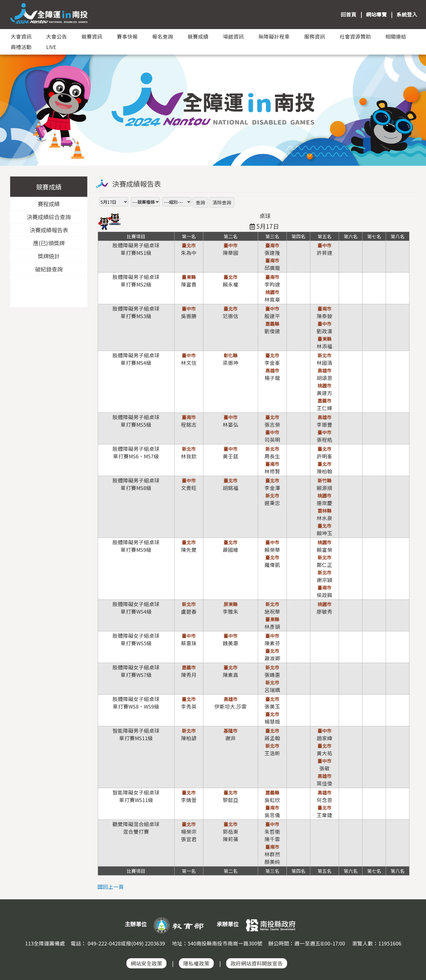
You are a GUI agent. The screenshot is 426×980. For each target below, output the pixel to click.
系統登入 (407, 14)
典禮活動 (21, 47)
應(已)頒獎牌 (49, 243)
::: (100, 14)
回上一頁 (111, 887)
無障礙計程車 (274, 36)
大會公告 (57, 36)
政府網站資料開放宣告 (257, 963)
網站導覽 (376, 14)
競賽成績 (198, 36)
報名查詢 (163, 36)
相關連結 (396, 36)
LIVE (51, 47)
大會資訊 (21, 36)
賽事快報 (127, 36)
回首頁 (349, 14)
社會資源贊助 (355, 36)
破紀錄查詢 (49, 269)
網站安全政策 (146, 963)
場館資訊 (233, 36)
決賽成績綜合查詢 (49, 217)
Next (416, 101)
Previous (10, 101)
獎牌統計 (49, 256)
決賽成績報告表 (49, 230)
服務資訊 (315, 36)
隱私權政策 (196, 963)
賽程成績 (49, 204)
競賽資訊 (92, 36)
